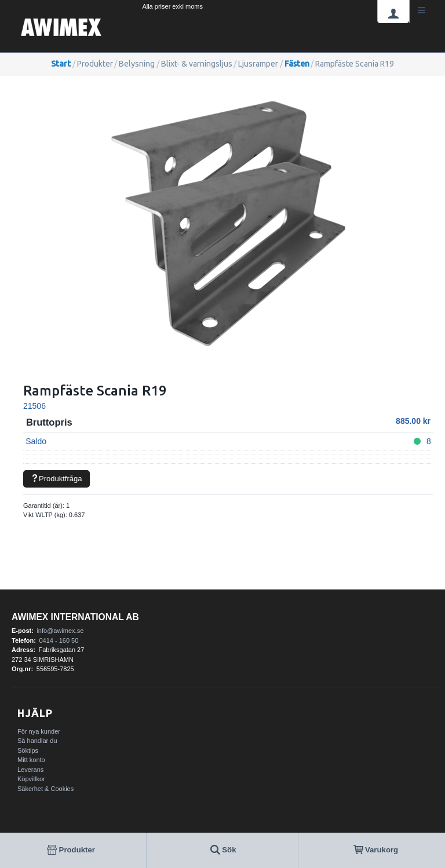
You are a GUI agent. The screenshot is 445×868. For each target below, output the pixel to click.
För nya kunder (39, 731)
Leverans (30, 770)
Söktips (28, 750)
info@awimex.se (60, 631)
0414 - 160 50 (59, 640)
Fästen (297, 64)
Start (61, 64)
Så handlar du (37, 741)
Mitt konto (31, 760)
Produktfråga (56, 479)
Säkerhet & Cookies (45, 789)
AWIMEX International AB (75, 617)
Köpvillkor (31, 779)
